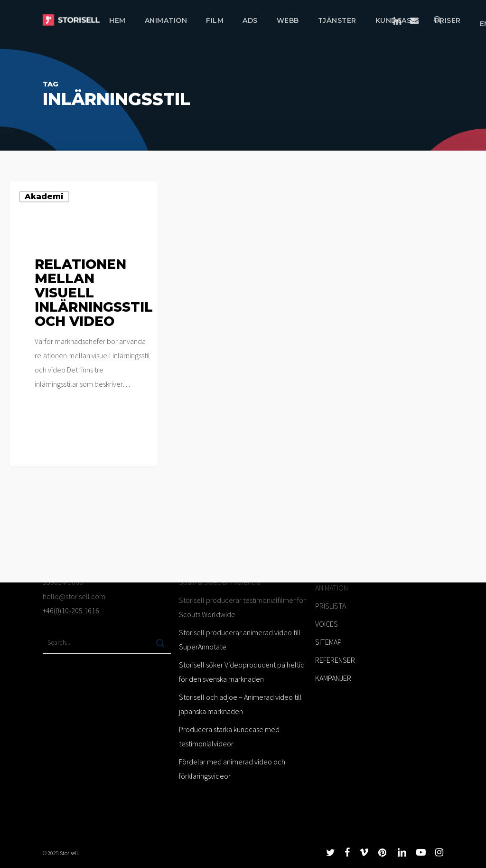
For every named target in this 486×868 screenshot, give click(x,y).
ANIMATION (332, 588)
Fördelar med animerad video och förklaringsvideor (232, 769)
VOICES (327, 624)
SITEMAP (328, 642)
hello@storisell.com (74, 596)
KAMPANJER (333, 678)
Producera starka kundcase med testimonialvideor (229, 736)
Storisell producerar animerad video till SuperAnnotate (240, 639)
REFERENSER (335, 660)
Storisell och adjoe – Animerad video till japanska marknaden (240, 704)
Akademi (44, 196)
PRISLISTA (331, 606)
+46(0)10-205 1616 (71, 610)
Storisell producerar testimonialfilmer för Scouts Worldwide (242, 607)
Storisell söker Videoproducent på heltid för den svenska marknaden (242, 672)
